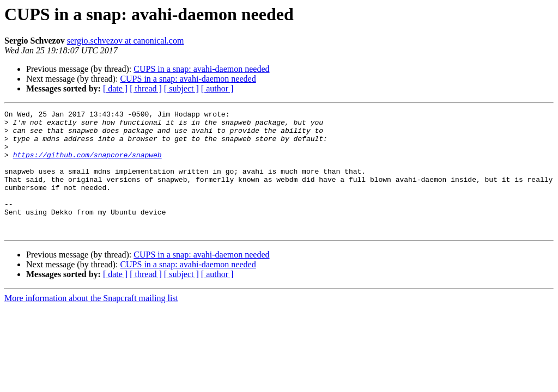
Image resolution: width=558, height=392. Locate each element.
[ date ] (115, 88)
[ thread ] (146, 88)
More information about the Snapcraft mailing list (91, 323)
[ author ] (217, 88)
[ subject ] (181, 88)
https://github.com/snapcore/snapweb (87, 164)
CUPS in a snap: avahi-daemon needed (201, 69)
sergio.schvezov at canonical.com (126, 41)
